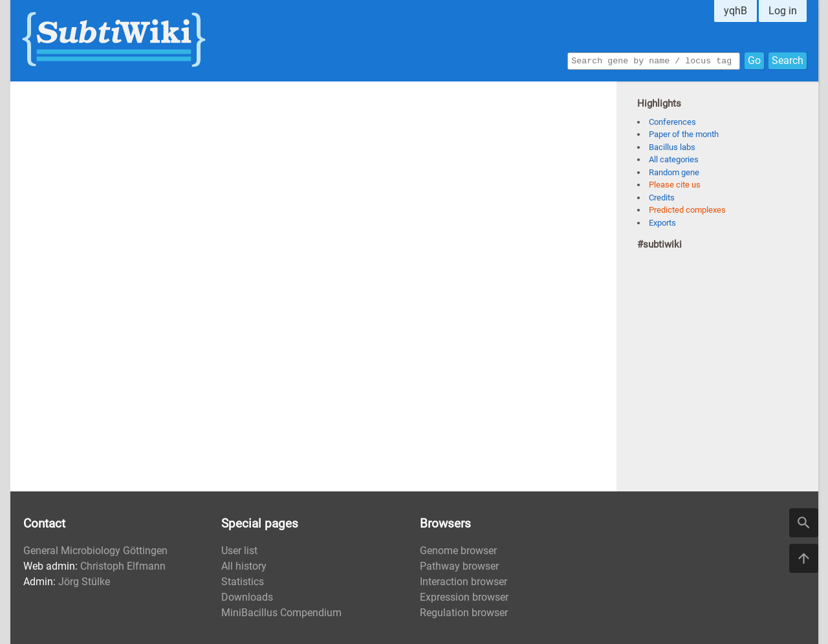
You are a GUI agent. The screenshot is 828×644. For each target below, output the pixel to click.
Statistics (243, 582)
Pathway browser (459, 566)
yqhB (735, 11)
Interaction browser (463, 582)
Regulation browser (464, 613)
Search (788, 60)
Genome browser (458, 551)
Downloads (247, 597)
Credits (662, 198)
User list (239, 551)
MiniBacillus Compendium (281, 613)
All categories (674, 159)
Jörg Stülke (84, 582)
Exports (662, 223)
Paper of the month (684, 134)
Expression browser (464, 597)
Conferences (672, 122)
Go (754, 60)
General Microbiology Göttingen (95, 551)
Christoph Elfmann (123, 566)
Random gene (674, 172)
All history (244, 566)
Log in (783, 11)
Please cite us (675, 185)
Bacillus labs (672, 147)
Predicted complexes (687, 210)
